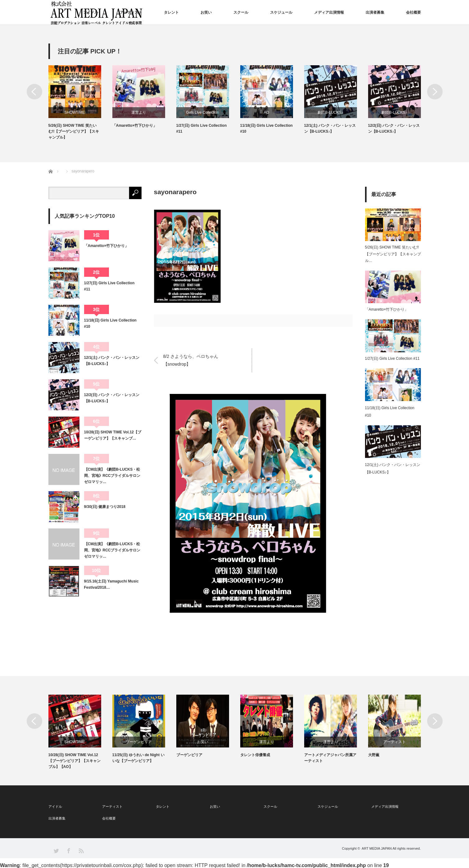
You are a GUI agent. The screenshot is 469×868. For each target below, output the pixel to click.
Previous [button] (34, 92)
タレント (171, 12)
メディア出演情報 (329, 12)
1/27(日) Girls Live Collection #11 (202, 128)
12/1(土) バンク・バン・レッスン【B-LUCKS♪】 (330, 128)
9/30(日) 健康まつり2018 (105, 507)
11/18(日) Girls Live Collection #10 (266, 128)
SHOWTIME (75, 112)
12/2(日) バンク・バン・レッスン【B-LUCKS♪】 (394, 128)
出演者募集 (375, 12)
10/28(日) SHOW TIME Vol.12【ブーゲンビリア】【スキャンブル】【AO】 (74, 761)
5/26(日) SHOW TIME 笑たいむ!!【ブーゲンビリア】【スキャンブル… (393, 254)
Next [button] (435, 92)
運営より (139, 112)
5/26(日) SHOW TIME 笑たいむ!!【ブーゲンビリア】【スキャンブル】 (74, 131)
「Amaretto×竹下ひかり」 (135, 126)
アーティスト (131, 12)
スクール (241, 12)
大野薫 (374, 755)
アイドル (91, 12)
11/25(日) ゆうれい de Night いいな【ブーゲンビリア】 (138, 758)
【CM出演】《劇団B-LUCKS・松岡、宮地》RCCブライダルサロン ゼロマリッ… (113, 476)
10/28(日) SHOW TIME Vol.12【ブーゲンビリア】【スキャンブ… (113, 435)
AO (266, 112)
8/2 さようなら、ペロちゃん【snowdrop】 (191, 360)
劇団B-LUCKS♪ (330, 112)
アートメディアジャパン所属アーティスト (330, 758)
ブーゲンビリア (139, 742)
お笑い (206, 12)
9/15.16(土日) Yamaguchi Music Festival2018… (111, 584)
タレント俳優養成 (255, 755)
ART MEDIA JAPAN (377, 848)
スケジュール (281, 12)
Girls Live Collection (202, 112)
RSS (81, 850)
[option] (80, 103)
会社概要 (413, 12)
